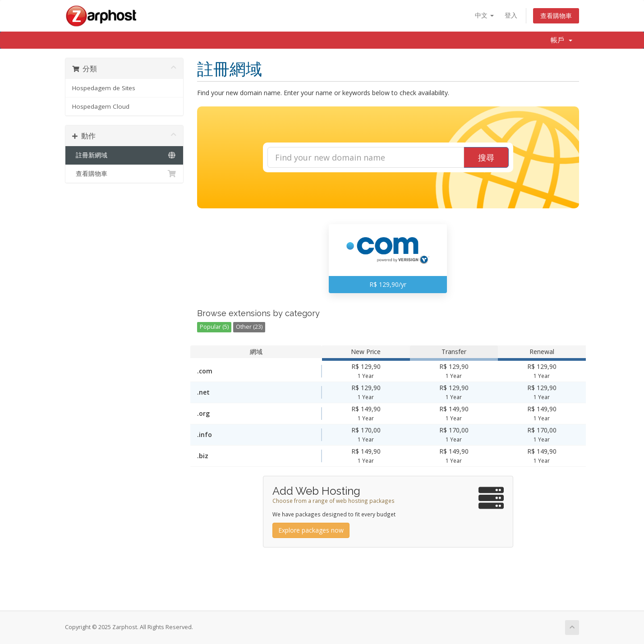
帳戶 (561, 40)
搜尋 (486, 157)
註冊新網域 (124, 155)
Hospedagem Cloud (101, 106)
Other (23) (249, 327)
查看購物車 (556, 16)
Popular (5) (214, 327)
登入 (511, 15)
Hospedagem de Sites (104, 88)
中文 (484, 15)
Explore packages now (311, 530)
